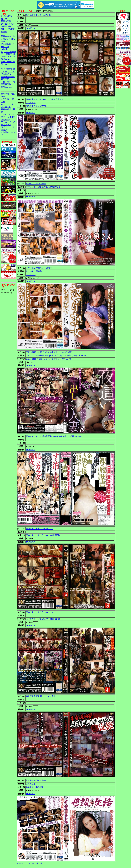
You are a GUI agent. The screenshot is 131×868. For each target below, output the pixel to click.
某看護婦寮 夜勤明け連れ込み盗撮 (41, 696)
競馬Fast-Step (7, 87)
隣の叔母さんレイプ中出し (37, 106)
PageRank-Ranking (9, 52)
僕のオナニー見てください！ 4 (39, 612)
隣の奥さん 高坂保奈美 (36, 184)
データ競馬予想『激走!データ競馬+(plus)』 (8, 57)
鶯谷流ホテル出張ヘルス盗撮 (38, 15)
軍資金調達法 (7, 109)
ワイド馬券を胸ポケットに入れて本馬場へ (8, 72)
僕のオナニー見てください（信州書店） (43, 535)
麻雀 (3, 96)
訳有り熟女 (31, 275)
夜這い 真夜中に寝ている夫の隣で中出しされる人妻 (48, 359)
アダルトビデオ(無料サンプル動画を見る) (8, 117)
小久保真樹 (31, 103)
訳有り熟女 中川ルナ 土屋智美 (39, 268)
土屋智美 (38, 271)
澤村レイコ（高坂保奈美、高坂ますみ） (43, 187)
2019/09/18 (30, 28)
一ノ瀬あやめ (48, 355)
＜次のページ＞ (37, 863)
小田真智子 (31, 784)
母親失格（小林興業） (35, 787)
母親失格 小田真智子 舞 (36, 780)
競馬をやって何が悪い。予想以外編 (8, 39)
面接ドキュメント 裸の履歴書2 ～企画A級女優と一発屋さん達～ (54, 436)
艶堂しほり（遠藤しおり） (66, 355)
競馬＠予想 (6, 21)
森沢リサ (30, 355)
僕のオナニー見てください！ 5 (39, 529)
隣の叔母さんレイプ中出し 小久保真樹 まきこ (46, 99)
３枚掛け (5, 49)
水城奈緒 (82, 355)
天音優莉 (38, 355)
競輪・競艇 (10, 94)
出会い (4, 130)
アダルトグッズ (8, 122)
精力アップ (6, 125)
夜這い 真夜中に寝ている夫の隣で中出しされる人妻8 (49, 352)
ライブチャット (8, 127)
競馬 (3, 94)
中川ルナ (30, 271)
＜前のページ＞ (23, 863)
